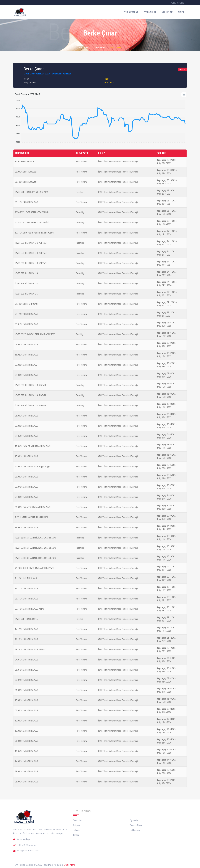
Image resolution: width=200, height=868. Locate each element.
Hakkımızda (135, 830)
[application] (100, 120)
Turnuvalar (131, 12)
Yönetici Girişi (177, 3)
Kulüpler (167, 12)
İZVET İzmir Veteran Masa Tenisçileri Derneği (47, 74)
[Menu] (184, 95)
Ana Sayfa (84, 47)
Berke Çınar (116, 47)
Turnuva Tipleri (136, 825)
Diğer (181, 12)
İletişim (76, 835)
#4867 (182, 69)
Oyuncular (150, 12)
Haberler (76, 830)
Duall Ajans (70, 865)
